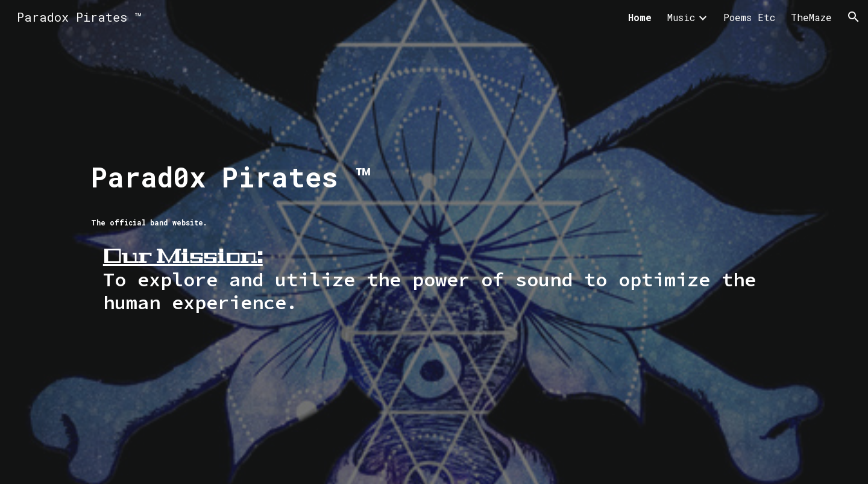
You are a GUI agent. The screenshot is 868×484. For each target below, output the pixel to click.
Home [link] (640, 17)
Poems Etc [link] (749, 17)
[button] (854, 17)
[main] (434, 242)
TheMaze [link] (811, 17)
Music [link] (681, 17)
